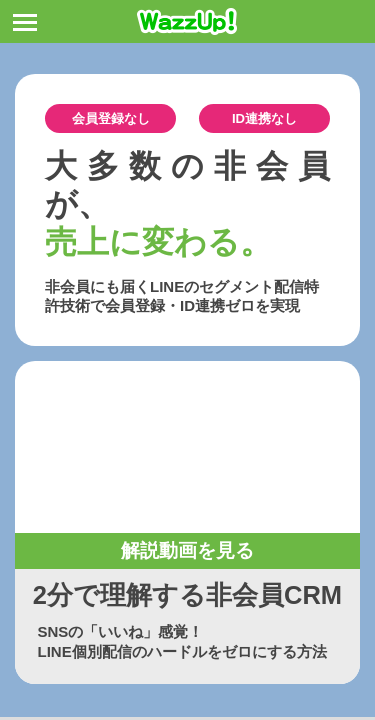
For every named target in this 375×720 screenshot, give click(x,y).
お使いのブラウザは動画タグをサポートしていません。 (187, 447)
